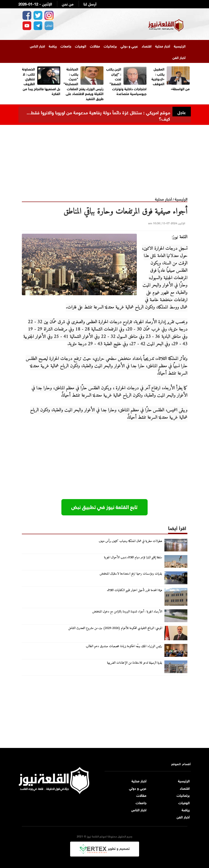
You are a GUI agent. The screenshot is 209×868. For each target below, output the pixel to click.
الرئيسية (180, 46)
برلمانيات (110, 46)
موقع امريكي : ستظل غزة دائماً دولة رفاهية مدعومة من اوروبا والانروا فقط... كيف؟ (98, 115)
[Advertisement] (105, 157)
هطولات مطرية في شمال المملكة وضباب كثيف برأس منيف (130, 541)
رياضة (53, 46)
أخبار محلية (163, 46)
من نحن (68, 4)
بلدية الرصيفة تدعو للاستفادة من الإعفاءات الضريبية (135, 663)
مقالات (95, 46)
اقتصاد (147, 46)
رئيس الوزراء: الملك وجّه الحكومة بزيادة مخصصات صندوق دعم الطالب (124, 646)
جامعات (66, 46)
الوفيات (81, 46)
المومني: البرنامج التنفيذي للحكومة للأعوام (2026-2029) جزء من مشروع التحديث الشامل (115, 628)
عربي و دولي (129, 46)
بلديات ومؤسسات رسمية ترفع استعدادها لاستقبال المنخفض (131, 574)
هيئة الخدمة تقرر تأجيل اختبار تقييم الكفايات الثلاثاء (135, 590)
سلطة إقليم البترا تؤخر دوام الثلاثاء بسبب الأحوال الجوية (133, 558)
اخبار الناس (37, 46)
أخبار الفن (179, 57)
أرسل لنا (90, 4)
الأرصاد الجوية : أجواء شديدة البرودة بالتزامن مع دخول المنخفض (127, 612)
